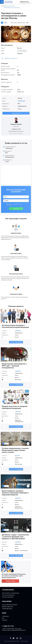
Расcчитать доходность (8, 595)
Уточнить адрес (22, 51)
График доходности (16, 113)
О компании (5, 616)
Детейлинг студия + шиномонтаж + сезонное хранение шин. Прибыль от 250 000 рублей (15, 537)
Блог (3, 618)
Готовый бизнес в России (8, 6)
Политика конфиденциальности (12, 641)
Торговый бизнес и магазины (12, 8)
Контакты (5, 620)
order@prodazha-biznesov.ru (25, 3)
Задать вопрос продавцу (16, 133)
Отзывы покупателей (8, 597)
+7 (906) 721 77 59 (24, 2)
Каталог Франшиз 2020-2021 (10, 605)
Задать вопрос (24, 641)
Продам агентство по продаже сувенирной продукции (15, 407)
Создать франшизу (7, 609)
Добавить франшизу (8, 607)
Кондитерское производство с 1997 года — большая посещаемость (14, 366)
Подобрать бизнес (10, 581)
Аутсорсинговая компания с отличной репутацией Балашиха (15, 326)
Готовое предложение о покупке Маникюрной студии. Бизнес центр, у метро (15, 450)
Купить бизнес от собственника (11, 593)
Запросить (16, 209)
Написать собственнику (16, 342)
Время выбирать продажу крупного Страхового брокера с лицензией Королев (15, 493)
